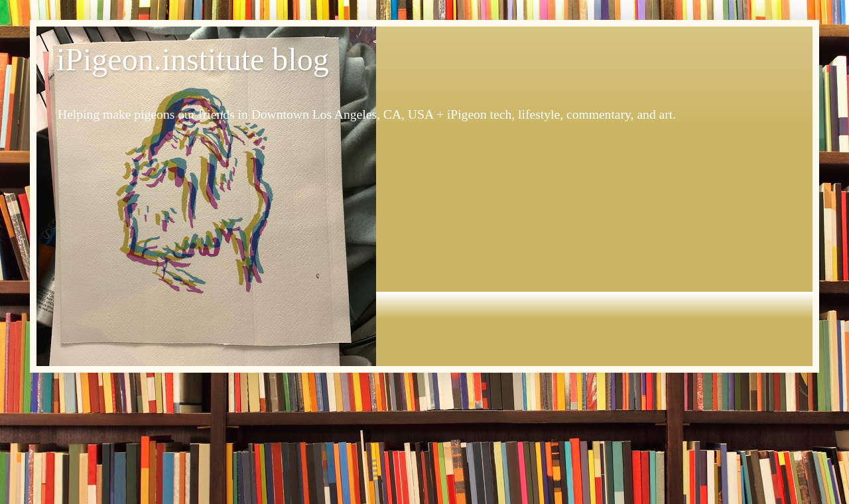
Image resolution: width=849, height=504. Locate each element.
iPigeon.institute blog (193, 59)
